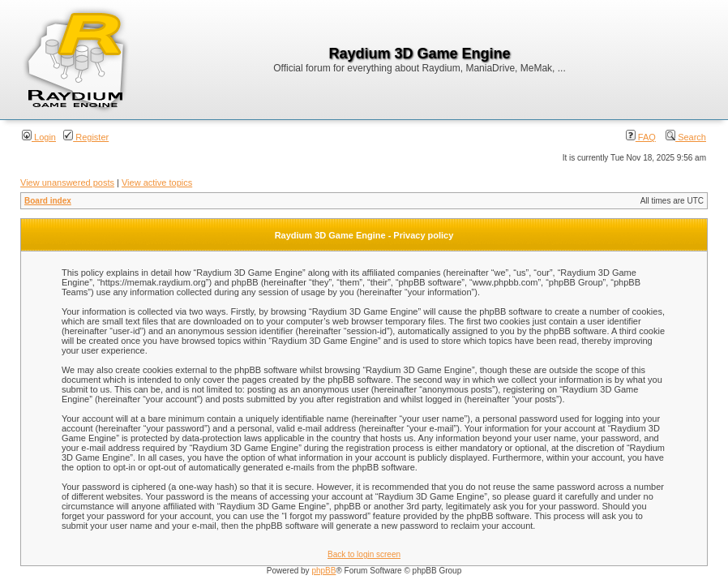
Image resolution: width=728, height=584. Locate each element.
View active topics (157, 182)
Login (39, 137)
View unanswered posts (67, 182)
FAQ (641, 137)
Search (686, 137)
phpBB (323, 571)
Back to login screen (364, 554)
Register (86, 137)
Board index (48, 201)
